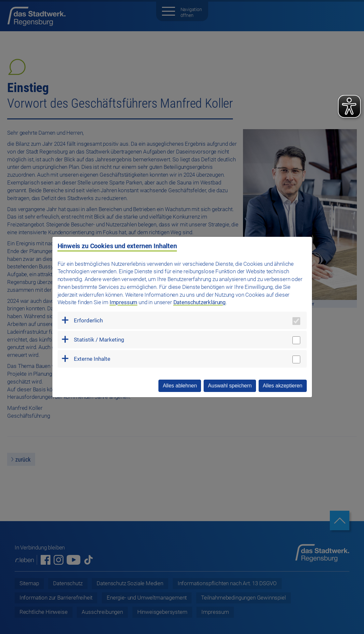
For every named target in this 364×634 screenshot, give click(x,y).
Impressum (123, 302)
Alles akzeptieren (283, 386)
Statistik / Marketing (99, 340)
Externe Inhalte (92, 359)
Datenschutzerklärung (200, 302)
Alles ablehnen (180, 386)
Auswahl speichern (230, 386)
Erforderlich (88, 320)
